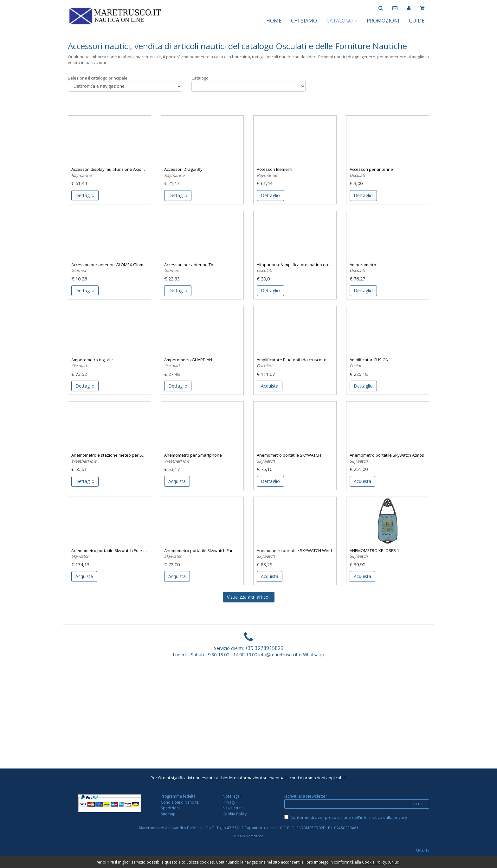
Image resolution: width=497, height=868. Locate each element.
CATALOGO (342, 21)
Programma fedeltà (178, 796)
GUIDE (417, 21)
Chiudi (395, 862)
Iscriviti (420, 804)
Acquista (270, 386)
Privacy (229, 802)
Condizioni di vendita (180, 802)
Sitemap (168, 814)
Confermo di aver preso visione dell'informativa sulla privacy (349, 817)
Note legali (232, 796)
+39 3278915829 (264, 648)
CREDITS (423, 850)
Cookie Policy (235, 814)
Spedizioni (170, 808)
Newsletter (232, 808)
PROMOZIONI (383, 21)
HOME (274, 21)
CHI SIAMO (304, 21)
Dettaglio (85, 195)
